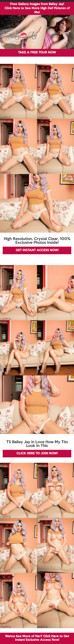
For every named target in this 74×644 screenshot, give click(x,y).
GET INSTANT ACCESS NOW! (37, 250)
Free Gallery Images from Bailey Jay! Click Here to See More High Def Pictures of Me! (37, 8)
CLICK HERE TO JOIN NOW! (37, 454)
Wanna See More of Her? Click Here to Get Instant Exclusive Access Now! (37, 638)
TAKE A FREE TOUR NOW (37, 53)
